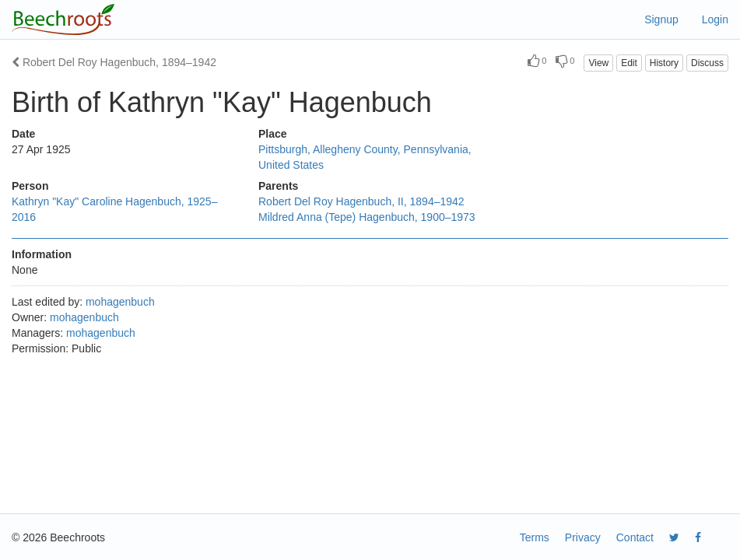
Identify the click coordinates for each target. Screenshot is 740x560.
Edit (629, 63)
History (664, 63)
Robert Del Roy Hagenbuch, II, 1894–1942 (361, 201)
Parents (278, 186)
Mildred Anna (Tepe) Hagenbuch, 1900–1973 (367, 217)
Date (23, 134)
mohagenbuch (120, 302)
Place (273, 134)
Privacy (583, 537)
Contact (635, 537)
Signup (661, 19)
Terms (535, 537)
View (598, 63)
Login (715, 19)
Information (42, 254)
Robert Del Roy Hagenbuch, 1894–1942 (114, 62)
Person (30, 186)
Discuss (707, 63)
